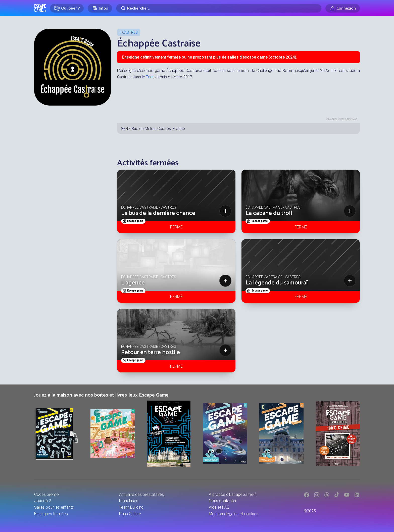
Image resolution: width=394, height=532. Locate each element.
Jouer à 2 (43, 501)
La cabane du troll (269, 213)
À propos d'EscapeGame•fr (233, 494)
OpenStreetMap (349, 119)
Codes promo (46, 494)
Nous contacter (223, 501)
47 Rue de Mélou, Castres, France (155, 129)
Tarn (150, 77)
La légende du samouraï (277, 283)
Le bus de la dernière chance (158, 213)
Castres (130, 32)
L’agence (133, 283)
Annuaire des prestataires (141, 494)
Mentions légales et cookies (234, 514)
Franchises (129, 501)
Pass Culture (130, 514)
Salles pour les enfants (54, 507)
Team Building (131, 507)
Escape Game (40, 8)
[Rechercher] (219, 8)
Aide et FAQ (219, 507)
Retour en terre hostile (151, 352)
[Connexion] (343, 8)
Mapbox (333, 119)
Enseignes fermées (51, 514)
